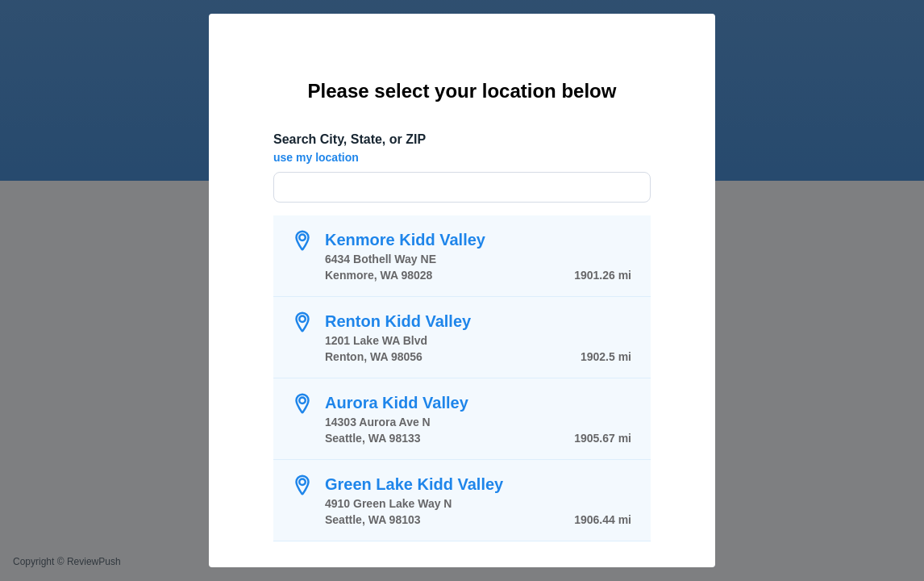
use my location (316, 157)
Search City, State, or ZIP (350, 139)
